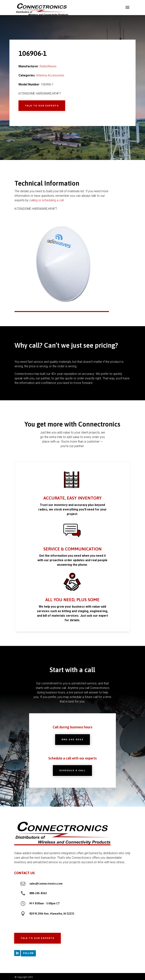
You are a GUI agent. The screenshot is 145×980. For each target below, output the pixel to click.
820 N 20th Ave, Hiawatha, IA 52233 (52, 914)
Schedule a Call (72, 770)
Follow (28, 953)
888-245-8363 (72, 739)
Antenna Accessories (50, 75)
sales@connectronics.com (46, 884)
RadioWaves (48, 66)
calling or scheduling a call (46, 200)
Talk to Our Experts (42, 106)
